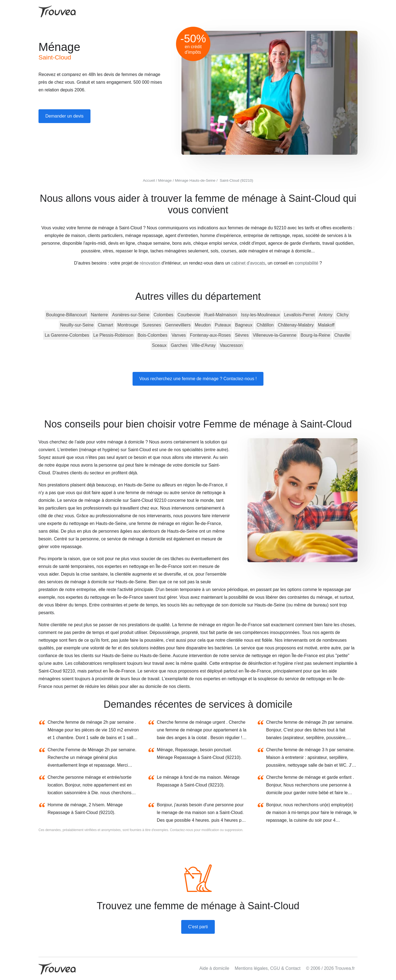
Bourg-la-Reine (315, 335)
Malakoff (326, 325)
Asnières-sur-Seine (131, 315)
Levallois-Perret (299, 315)
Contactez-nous (182, 830)
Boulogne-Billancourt (67, 315)
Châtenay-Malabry (296, 325)
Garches (179, 345)
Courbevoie (189, 315)
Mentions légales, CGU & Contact (268, 968)
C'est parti (198, 927)
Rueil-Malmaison (220, 315)
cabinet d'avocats (248, 263)
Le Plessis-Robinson (113, 335)
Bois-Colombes (152, 335)
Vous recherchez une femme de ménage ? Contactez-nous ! (198, 379)
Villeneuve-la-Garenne (275, 335)
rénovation (150, 263)
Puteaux (223, 325)
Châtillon (265, 325)
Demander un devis (64, 116)
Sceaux (159, 345)
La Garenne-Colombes (67, 335)
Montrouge (128, 325)
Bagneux (244, 325)
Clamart (106, 325)
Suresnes (152, 325)
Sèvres (242, 335)
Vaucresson (231, 345)
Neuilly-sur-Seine (77, 325)
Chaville (342, 335)
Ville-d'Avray (204, 345)
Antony (326, 315)
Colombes (164, 315)
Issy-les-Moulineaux (261, 315)
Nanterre (99, 315)
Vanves (179, 335)
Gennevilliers (178, 325)
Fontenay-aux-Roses (211, 335)
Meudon (203, 325)
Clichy (343, 315)
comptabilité (306, 263)
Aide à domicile (214, 968)
